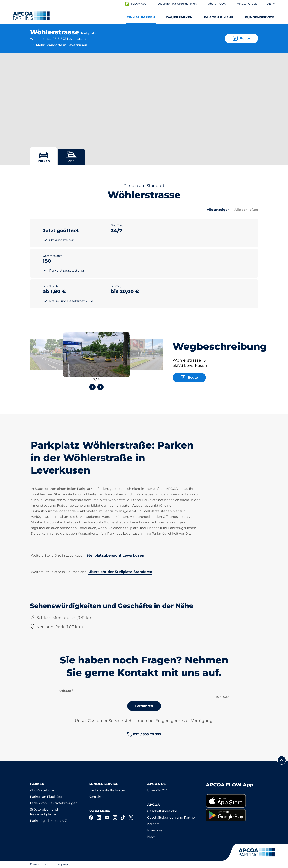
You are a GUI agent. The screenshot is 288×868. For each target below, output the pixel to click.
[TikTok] (123, 818)
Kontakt (95, 797)
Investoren (156, 830)
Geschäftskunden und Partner (172, 817)
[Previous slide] (92, 387)
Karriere (153, 824)
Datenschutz (39, 864)
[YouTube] (107, 818)
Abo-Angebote (42, 790)
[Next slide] (100, 387)
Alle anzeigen (218, 210)
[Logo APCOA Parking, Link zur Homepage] (31, 16)
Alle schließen (246, 210)
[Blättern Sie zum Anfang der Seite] (282, 760)
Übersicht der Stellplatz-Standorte (120, 572)
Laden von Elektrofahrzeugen (54, 803)
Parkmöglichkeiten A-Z (48, 821)
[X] (131, 818)
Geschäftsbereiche (162, 811)
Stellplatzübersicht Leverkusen (115, 555)
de (271, 4)
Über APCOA (157, 790)
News (152, 837)
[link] (144, 734)
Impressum (65, 864)
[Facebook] (91, 818)
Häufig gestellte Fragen (107, 790)
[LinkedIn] (99, 818)
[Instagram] (115, 818)
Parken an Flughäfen (47, 797)
